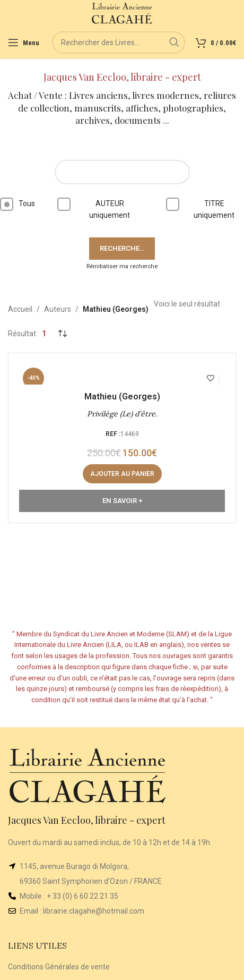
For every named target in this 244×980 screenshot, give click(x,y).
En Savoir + (122, 501)
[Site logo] (122, 13)
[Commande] (62, 334)
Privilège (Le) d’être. (122, 414)
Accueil (20, 309)
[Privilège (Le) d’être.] (122, 374)
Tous (18, 204)
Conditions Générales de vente (59, 967)
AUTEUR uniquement (97, 208)
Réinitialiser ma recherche (122, 266)
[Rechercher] (119, 42)
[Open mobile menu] (24, 42)
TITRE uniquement (204, 208)
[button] (122, 474)
